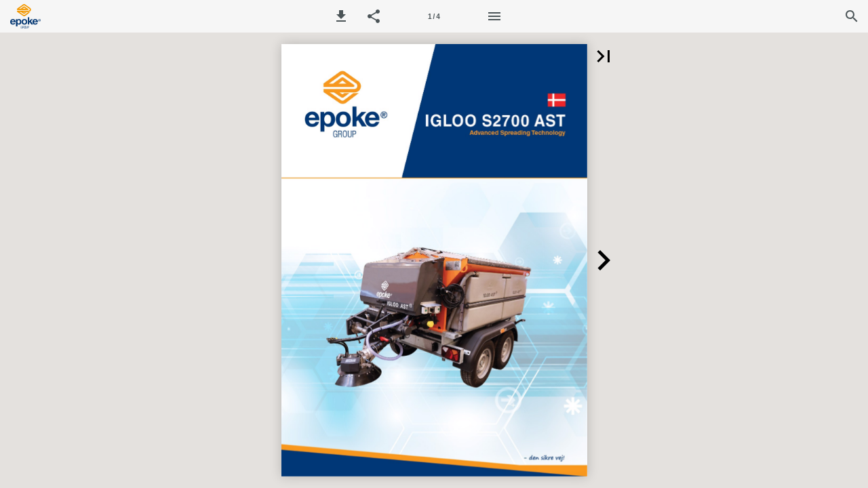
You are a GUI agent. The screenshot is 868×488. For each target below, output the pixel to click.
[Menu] (494, 16)
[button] (341, 16)
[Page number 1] (434, 16)
